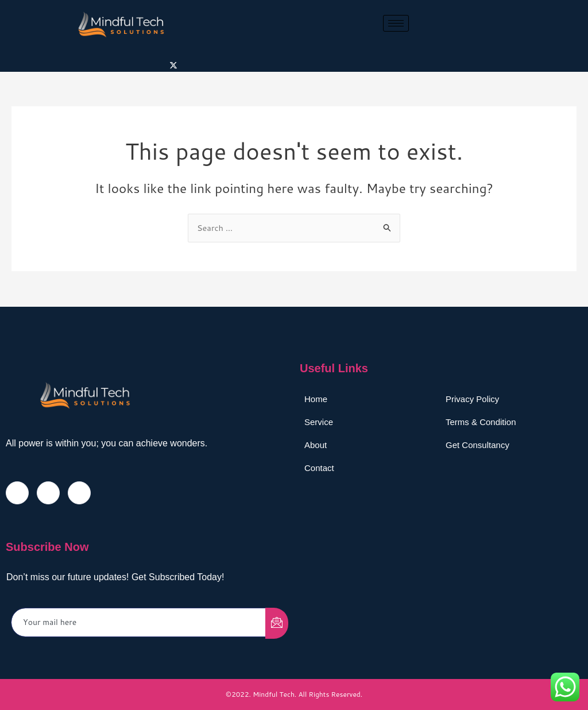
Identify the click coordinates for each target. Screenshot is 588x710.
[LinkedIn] (79, 492)
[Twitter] (173, 65)
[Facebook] (17, 492)
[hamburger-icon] (396, 23)
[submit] (277, 623)
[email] (139, 622)
